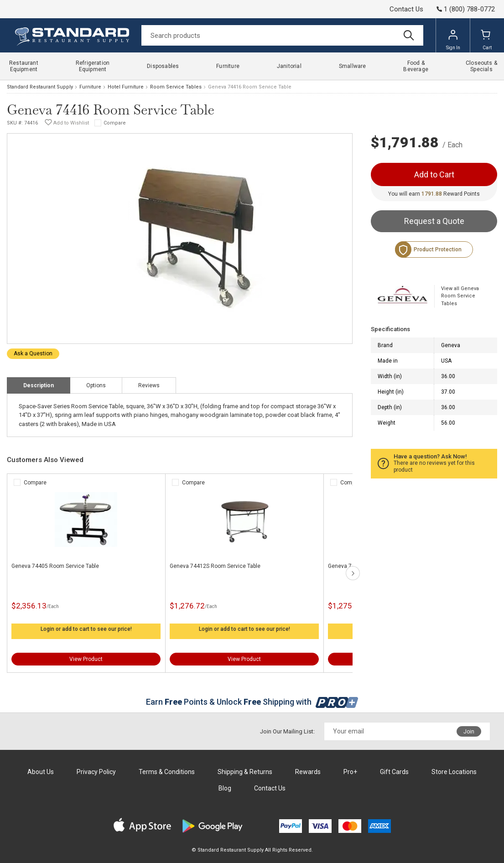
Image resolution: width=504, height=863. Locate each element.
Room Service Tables (176, 87)
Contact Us (406, 9)
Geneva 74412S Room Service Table (215, 566)
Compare (115, 123)
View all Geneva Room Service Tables (460, 296)
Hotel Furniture (126, 87)
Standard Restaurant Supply (40, 87)
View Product (86, 659)
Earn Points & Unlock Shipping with (252, 702)
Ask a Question (33, 354)
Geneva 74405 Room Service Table (55, 566)
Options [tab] (96, 385)
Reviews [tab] (149, 385)
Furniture (90, 87)
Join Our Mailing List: (287, 731)
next (353, 573)
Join (469, 732)
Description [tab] (39, 385)
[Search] (282, 35)
